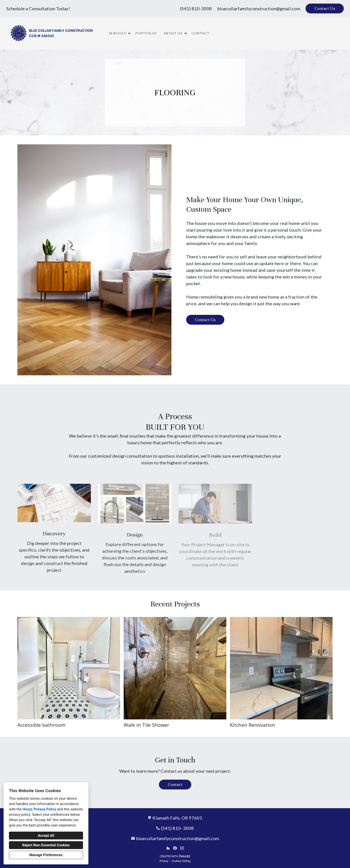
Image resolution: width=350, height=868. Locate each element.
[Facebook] (175, 848)
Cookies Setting (181, 861)
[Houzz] (168, 848)
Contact (201, 33)
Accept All (46, 836)
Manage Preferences (46, 855)
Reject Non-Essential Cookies (46, 845)
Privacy (164, 861)
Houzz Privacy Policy (39, 809)
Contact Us (325, 8)
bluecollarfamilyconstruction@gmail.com (259, 8)
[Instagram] (182, 848)
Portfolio (146, 33)
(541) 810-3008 (196, 8)
